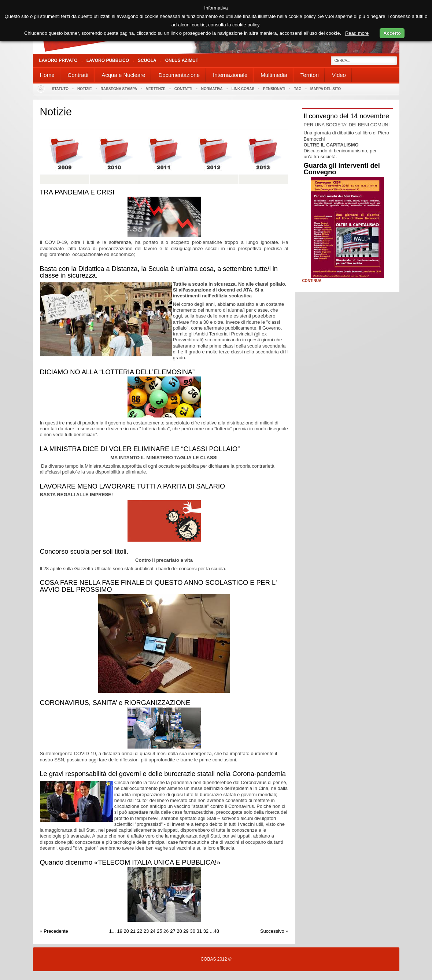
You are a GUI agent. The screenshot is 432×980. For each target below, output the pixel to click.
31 (199, 931)
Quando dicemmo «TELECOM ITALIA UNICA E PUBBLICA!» (130, 862)
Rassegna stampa (119, 89)
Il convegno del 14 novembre (347, 116)
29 (186, 931)
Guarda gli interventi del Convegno (342, 169)
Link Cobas (243, 89)
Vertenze (156, 89)
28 (179, 931)
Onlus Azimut (182, 60)
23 (146, 931)
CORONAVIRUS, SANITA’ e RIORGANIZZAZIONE (115, 703)
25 (159, 931)
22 (140, 931)
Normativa (212, 89)
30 (192, 931)
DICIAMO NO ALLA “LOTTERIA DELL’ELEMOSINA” (117, 372)
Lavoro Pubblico (108, 60)
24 (153, 931)
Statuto (60, 89)
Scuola (147, 60)
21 (133, 931)
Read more (357, 33)
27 (173, 931)
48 (217, 931)
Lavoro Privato (58, 60)
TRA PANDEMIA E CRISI (77, 192)
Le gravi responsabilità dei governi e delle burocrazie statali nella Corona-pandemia (163, 774)
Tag (298, 89)
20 (126, 931)
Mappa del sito (326, 89)
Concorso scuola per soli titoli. (84, 552)
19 (119, 931)
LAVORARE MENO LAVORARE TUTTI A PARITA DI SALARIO (133, 486)
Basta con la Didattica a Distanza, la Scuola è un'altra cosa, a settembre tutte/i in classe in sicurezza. (159, 272)
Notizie (84, 89)
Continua (312, 281)
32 (206, 931)
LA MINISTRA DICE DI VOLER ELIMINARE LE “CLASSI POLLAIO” (140, 449)
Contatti (183, 89)
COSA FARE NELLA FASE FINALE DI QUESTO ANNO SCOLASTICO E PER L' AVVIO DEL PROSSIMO (158, 586)
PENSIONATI (274, 89)
